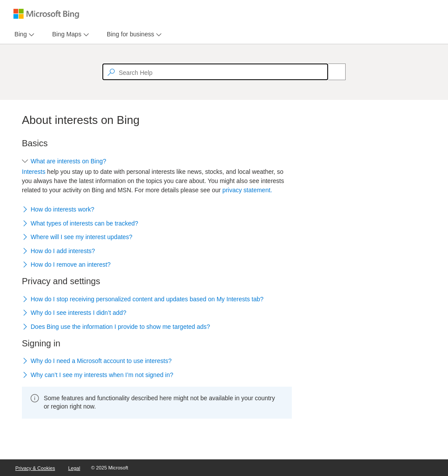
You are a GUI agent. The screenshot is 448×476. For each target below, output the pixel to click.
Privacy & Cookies (35, 468)
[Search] (332, 72)
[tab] (19, 34)
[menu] (23, 34)
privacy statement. (247, 190)
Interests (34, 172)
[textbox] (215, 72)
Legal (74, 468)
